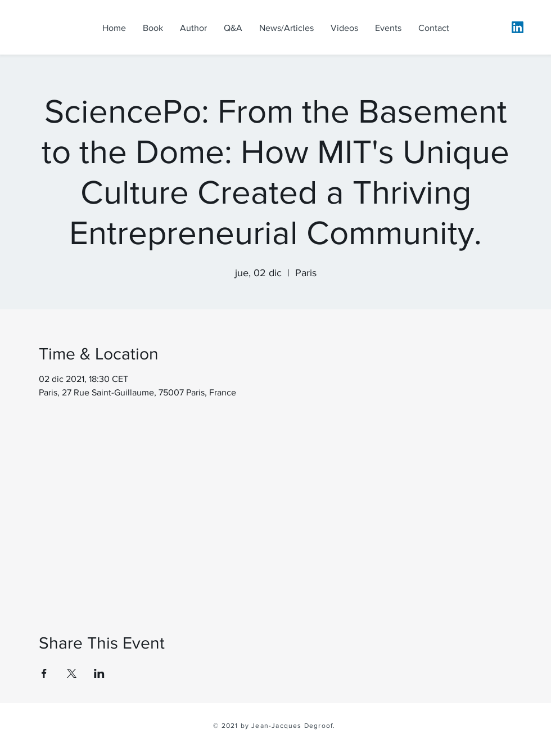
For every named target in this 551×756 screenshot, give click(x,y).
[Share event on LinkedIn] (99, 673)
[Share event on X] (72, 673)
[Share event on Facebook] (44, 673)
